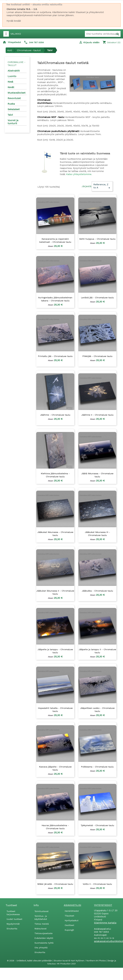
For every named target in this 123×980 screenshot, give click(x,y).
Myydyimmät (13, 924)
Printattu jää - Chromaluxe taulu (55, 356)
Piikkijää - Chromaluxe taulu (97, 356)
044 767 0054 (36, 42)
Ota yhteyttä (41, 948)
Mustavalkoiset (17, 93)
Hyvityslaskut (72, 920)
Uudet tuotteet (14, 919)
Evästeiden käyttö (44, 938)
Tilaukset (69, 916)
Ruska (11, 104)
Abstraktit (14, 71)
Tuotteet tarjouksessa (13, 913)
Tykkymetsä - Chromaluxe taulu (97, 825)
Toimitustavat (42, 911)
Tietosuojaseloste (43, 933)
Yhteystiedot (14, 42)
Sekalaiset (14, 109)
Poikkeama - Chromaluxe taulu (97, 767)
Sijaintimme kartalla (105, 923)
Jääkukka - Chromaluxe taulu (97, 591)
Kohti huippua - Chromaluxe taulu (97, 239)
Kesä (10, 82)
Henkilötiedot (72, 911)
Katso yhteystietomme (79, 174)
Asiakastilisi (72, 905)
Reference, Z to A (102, 186)
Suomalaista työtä (44, 943)
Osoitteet (69, 925)
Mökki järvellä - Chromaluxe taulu (55, 884)
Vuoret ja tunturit (13, 122)
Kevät (11, 87)
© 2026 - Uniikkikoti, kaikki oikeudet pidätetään (30, 961)
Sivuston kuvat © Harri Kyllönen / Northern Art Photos (80, 961)
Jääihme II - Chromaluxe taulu (97, 415)
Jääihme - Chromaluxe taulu (55, 415)
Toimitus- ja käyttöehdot (41, 918)
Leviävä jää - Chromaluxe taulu (97, 298)
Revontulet (14, 98)
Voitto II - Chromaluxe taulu (97, 884)
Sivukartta (12, 929)
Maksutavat (41, 929)
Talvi (10, 115)
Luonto (12, 76)
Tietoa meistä (42, 924)
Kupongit (69, 930)
